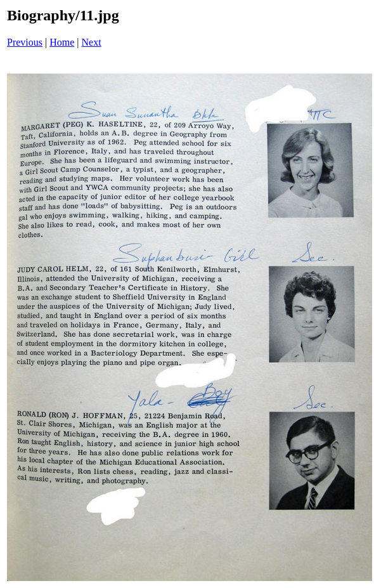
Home (62, 42)
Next (92, 42)
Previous (25, 42)
